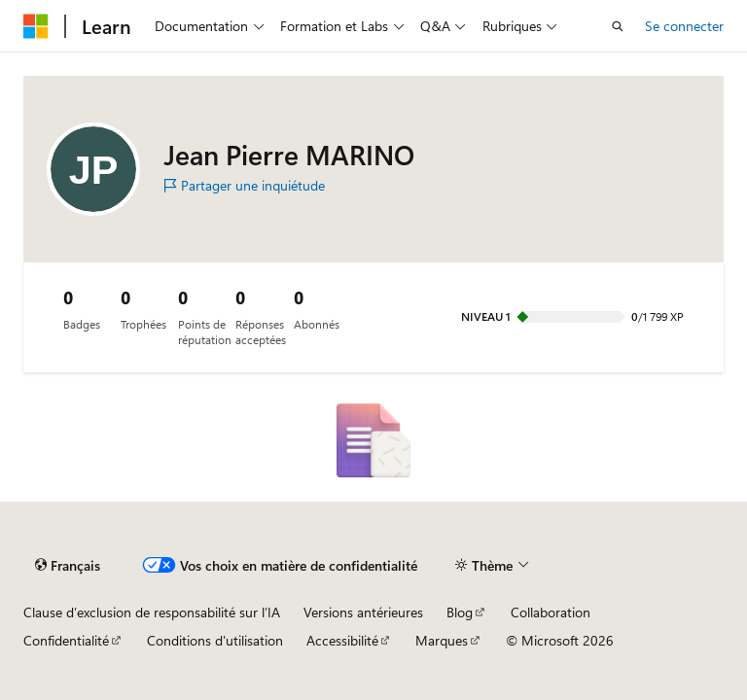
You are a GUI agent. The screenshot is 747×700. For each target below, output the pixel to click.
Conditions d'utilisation (215, 640)
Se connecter (684, 26)
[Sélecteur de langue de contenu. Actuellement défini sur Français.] (68, 565)
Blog (460, 612)
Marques (442, 640)
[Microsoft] (36, 26)
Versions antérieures (363, 612)
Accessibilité (342, 640)
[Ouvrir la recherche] (618, 26)
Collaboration (551, 612)
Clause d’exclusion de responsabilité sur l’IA (152, 612)
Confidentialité (66, 640)
